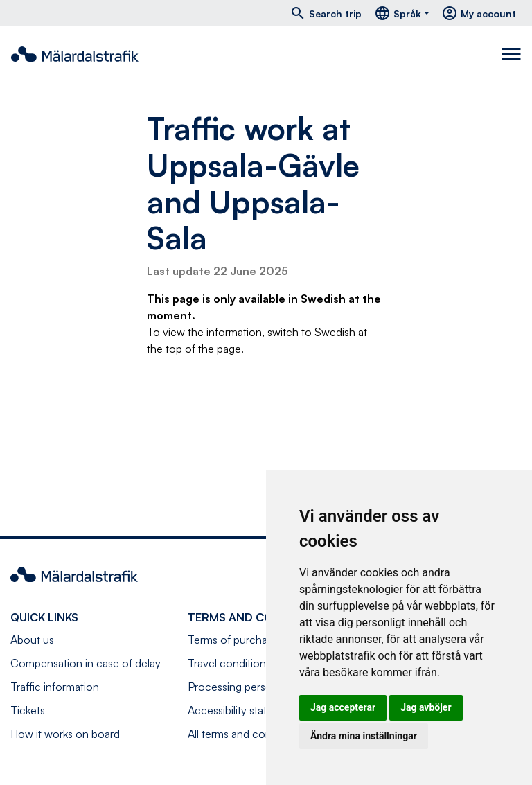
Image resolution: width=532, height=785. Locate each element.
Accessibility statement (243, 710)
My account (479, 13)
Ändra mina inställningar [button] (364, 736)
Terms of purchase (233, 640)
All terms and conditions (246, 734)
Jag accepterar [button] (343, 707)
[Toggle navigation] (511, 54)
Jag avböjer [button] (426, 707)
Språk (398, 13)
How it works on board (65, 734)
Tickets (28, 710)
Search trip (326, 13)
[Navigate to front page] (75, 54)
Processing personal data (249, 687)
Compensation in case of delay (86, 663)
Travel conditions (229, 663)
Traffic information (55, 687)
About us (32, 640)
